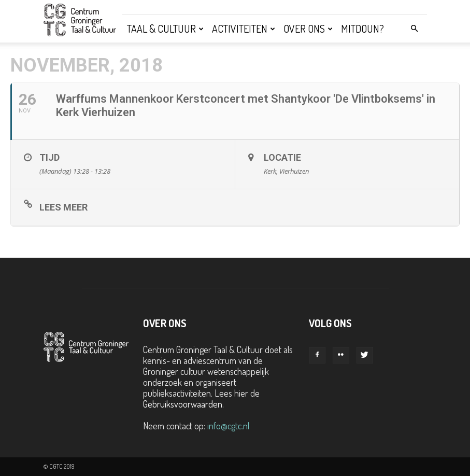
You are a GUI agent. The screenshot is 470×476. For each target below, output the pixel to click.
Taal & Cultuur (165, 29)
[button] (415, 28)
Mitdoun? (362, 29)
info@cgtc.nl (228, 426)
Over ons (308, 29)
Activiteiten (244, 29)
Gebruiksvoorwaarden (183, 404)
